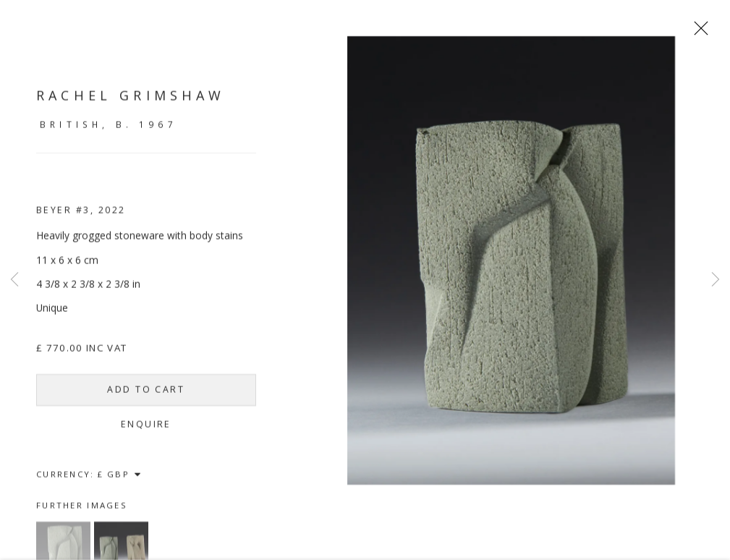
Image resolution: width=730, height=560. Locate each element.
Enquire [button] (146, 431)
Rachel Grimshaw (131, 102)
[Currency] (120, 481)
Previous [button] (14, 280)
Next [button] (716, 280)
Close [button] (708, 33)
